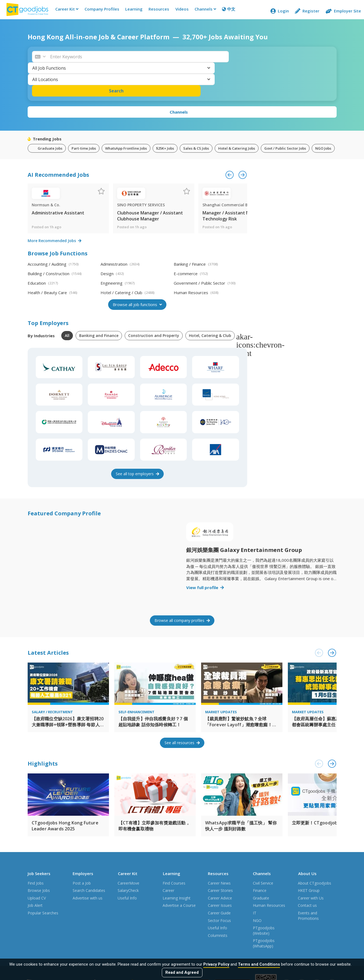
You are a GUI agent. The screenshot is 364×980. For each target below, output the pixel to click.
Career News (219, 849)
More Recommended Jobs (54, 211)
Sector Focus (219, 887)
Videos (180, 11)
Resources (157, 11)
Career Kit (65, 11)
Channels (203, 11)
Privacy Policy (216, 964)
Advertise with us (88, 864)
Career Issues (220, 872)
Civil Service (263, 849)
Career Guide (219, 879)
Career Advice (220, 864)
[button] (90, 60)
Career (168, 857)
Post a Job (82, 849)
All (67, 306)
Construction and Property (154, 306)
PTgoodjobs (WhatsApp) (264, 910)
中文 (226, 11)
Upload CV (37, 864)
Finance (260, 857)
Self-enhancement (136, 682)
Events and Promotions (308, 882)
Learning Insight (177, 864)
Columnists (218, 902)
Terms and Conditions (260, 964)
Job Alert (35, 872)
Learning (132, 11)
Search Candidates (89, 857)
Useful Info (127, 864)
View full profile (205, 558)
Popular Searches (43, 879)
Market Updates (221, 682)
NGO (257, 887)
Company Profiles (100, 11)
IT (255, 879)
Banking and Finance (99, 306)
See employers (137, 444)
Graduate (261, 864)
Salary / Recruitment (52, 682)
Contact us (307, 872)
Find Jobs (36, 849)
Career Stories (220, 857)
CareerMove (128, 849)
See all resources (182, 713)
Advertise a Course (179, 872)
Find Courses (174, 849)
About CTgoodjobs (315, 849)
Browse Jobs (39, 857)
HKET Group (309, 857)
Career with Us (311, 864)
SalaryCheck (128, 857)
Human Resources (269, 872)
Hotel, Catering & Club (210, 306)
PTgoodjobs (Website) (264, 897)
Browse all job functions (137, 275)
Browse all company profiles (182, 591)
